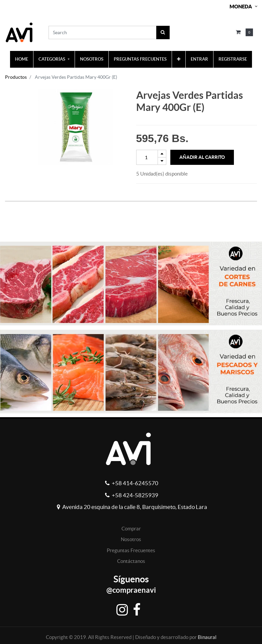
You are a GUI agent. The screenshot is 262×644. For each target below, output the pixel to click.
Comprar (131, 529)
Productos (16, 77)
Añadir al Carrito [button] (202, 157)
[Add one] (162, 154)
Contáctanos (131, 561)
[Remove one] (162, 161)
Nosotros (131, 539)
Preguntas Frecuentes (131, 550)
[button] (179, 59)
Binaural (207, 637)
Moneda (241, 7)
